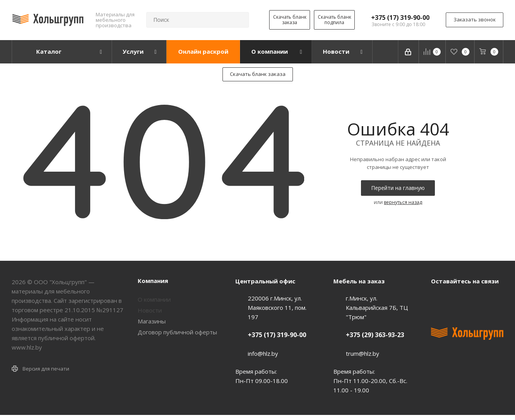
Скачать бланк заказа (290, 20)
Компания (153, 281)
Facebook (458, 299)
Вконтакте (439, 299)
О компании (154, 299)
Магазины (152, 321)
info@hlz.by (263, 353)
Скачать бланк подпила (335, 20)
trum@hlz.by (363, 353)
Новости (150, 310)
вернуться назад (403, 202)
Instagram (478, 299)
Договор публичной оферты (177, 332)
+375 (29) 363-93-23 (375, 335)
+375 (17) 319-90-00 (400, 18)
